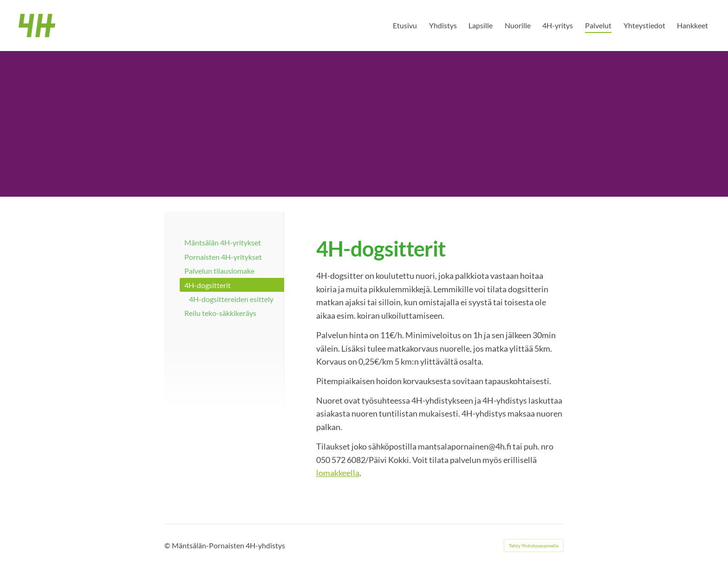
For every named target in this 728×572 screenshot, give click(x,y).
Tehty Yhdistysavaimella (534, 546)
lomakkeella (338, 473)
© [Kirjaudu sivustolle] (168, 545)
